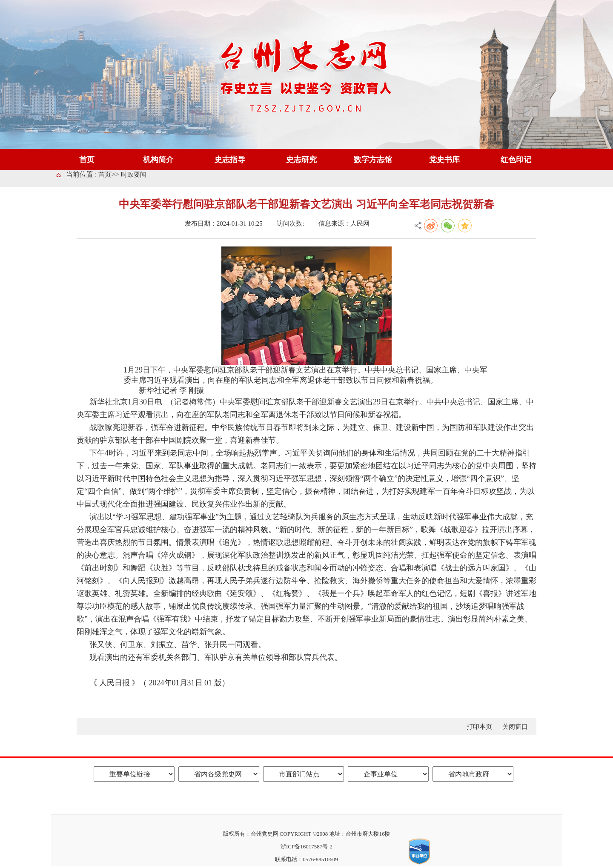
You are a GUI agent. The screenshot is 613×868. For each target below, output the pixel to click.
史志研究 (301, 160)
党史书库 (444, 160)
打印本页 (480, 727)
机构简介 (158, 160)
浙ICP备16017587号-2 (306, 847)
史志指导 (230, 160)
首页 (87, 160)
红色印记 (516, 160)
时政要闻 (134, 175)
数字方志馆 (373, 160)
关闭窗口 (515, 727)
